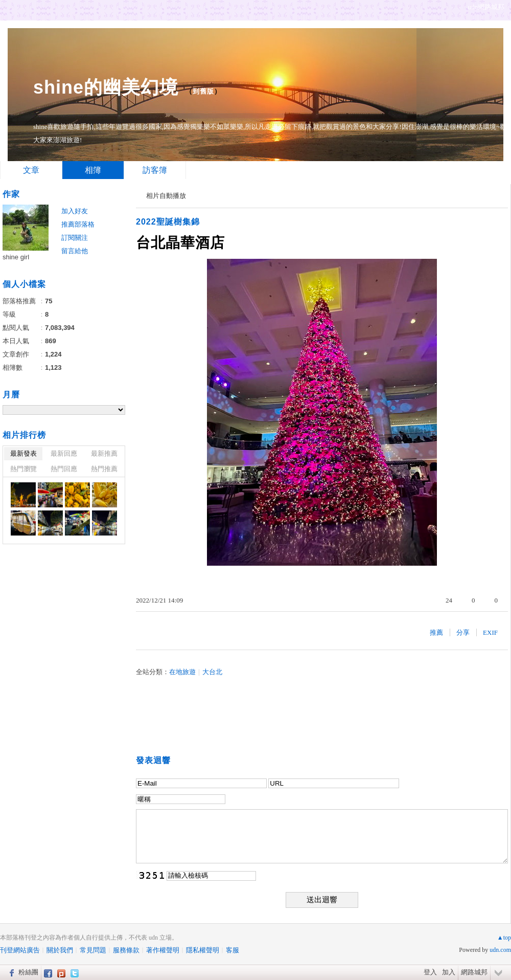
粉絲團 (28, 972)
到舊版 (203, 91)
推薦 (436, 632)
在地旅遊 (182, 672)
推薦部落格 (78, 224)
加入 (449, 972)
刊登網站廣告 (20, 950)
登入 (430, 972)
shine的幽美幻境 (106, 87)
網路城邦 (474, 972)
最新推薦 (104, 453)
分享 (463, 632)
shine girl (16, 257)
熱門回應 (64, 469)
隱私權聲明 (203, 950)
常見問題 (93, 950)
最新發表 (24, 453)
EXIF (490, 632)
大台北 (212, 672)
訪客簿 (155, 170)
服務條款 (126, 950)
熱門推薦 (104, 469)
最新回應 (64, 453)
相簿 (93, 170)
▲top (504, 938)
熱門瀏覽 (24, 469)
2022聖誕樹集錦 (168, 222)
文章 (31, 170)
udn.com (500, 950)
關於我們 (60, 950)
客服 (233, 950)
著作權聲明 (163, 950)
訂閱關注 (75, 238)
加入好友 (75, 211)
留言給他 (75, 251)
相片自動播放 (166, 196)
